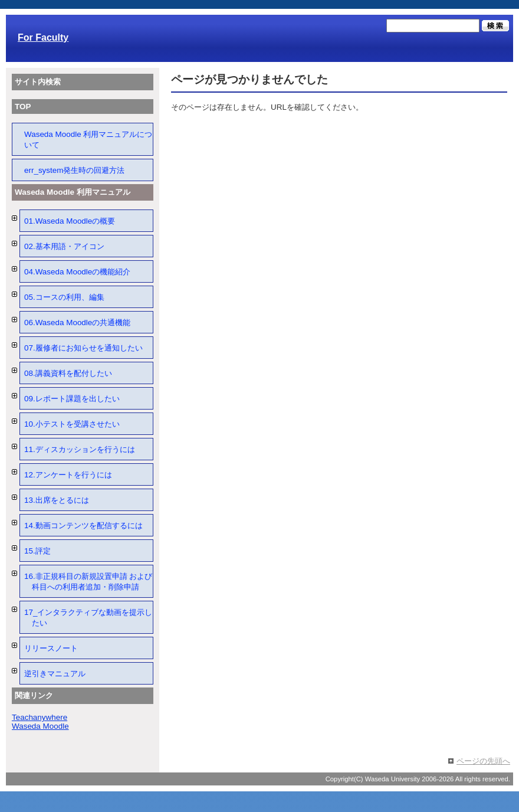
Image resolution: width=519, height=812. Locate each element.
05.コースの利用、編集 (64, 297)
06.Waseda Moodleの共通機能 (77, 322)
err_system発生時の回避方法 (74, 170)
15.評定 (37, 551)
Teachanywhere (40, 717)
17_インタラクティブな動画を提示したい (88, 618)
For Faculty (43, 37)
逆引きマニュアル (55, 674)
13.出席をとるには (57, 500)
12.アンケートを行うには (68, 475)
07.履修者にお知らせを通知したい (83, 348)
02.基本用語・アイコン (64, 246)
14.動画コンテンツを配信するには (83, 525)
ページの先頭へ (483, 761)
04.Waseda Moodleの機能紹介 (77, 272)
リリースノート (51, 648)
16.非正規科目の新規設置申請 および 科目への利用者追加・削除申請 (88, 582)
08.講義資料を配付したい (68, 373)
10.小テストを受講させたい (72, 424)
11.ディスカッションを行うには (80, 449)
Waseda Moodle (40, 726)
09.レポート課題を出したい (72, 399)
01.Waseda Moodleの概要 (70, 221)
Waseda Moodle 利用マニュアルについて (88, 140)
